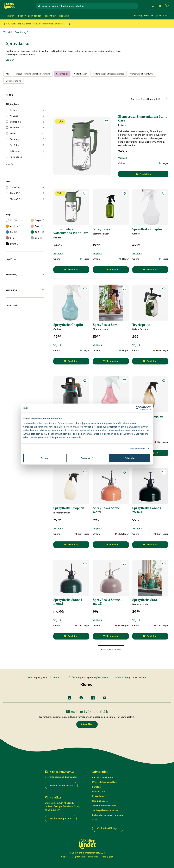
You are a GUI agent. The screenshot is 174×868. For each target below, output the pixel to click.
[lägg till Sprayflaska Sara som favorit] (124, 289)
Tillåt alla (130, 458)
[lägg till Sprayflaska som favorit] (124, 193)
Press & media (100, 796)
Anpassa (87, 458)
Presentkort (99, 791)
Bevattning (21, 32)
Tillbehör (8, 32)
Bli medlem (87, 724)
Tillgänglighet (107, 857)
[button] (25, 259)
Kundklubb (149, 16)
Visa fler (10, 164)
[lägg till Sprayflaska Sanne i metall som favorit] (124, 472)
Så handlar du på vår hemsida (108, 815)
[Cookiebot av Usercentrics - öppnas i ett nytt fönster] (138, 408)
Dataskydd (93, 857)
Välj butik (161, 16)
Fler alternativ (138, 449)
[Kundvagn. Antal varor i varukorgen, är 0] (167, 6)
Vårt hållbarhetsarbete (104, 805)
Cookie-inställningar (108, 828)
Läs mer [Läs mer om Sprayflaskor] (10, 60)
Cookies (65, 857)
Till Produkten (77, 270)
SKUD (95, 820)
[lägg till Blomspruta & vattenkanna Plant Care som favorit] (106, 122)
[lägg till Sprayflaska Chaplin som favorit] (164, 193)
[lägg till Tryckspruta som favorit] (164, 289)
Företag (138, 16)
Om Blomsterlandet (103, 777)
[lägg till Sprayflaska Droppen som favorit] (164, 381)
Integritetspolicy (78, 857)
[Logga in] (160, 6)
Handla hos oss (100, 801)
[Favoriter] (153, 6)
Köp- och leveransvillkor (105, 782)
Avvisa (44, 458)
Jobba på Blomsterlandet (105, 810)
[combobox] (90, 6)
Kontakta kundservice (61, 786)
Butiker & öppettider (61, 819)
